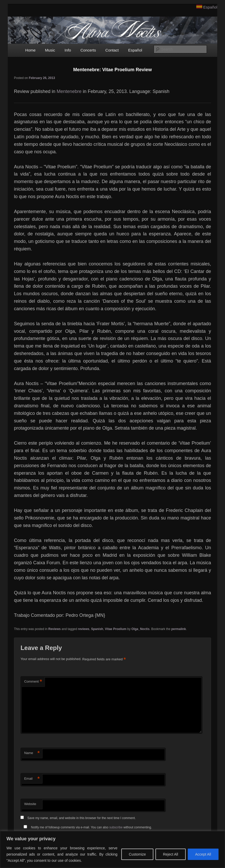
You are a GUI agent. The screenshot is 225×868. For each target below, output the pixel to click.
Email (32, 779)
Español (210, 7)
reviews (84, 629)
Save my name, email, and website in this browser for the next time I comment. (82, 818)
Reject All (170, 854)
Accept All (203, 854)
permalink (179, 629)
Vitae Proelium (116, 629)
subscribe (116, 827)
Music (50, 50)
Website (30, 804)
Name (32, 753)
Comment (33, 682)
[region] (113, 849)
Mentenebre (69, 91)
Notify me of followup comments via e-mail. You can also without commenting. (87, 827)
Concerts (88, 50)
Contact (112, 50)
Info (68, 50)
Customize (137, 854)
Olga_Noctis (140, 629)
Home (31, 50)
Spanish (97, 629)
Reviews (55, 629)
